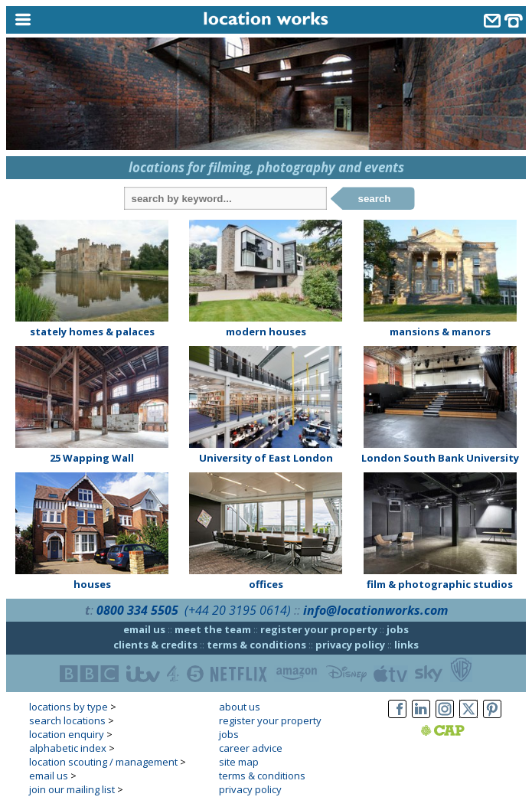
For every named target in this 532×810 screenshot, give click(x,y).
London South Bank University (440, 458)
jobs (398, 629)
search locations (67, 720)
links (406, 645)
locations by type (69, 707)
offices (266, 584)
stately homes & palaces (92, 332)
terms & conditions (256, 645)
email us (144, 629)
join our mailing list (72, 789)
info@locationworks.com (375, 610)
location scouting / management (103, 762)
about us (240, 707)
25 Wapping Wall (92, 458)
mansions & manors (440, 332)
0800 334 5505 (137, 610)
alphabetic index (68, 748)
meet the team (213, 629)
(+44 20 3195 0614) (238, 610)
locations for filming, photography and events (266, 167)
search (375, 199)
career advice (251, 748)
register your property (319, 629)
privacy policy (350, 645)
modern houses (266, 332)
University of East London (266, 458)
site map (239, 762)
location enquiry (67, 734)
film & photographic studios (440, 584)
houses (92, 584)
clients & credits (155, 645)
